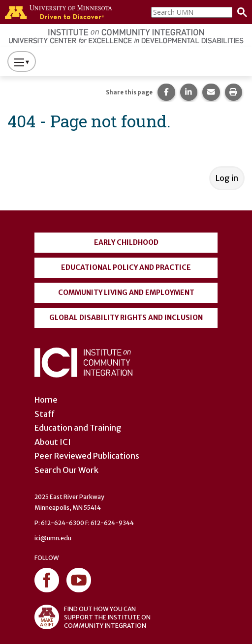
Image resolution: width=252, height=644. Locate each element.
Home (46, 400)
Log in (227, 178)
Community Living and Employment (126, 293)
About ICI (53, 442)
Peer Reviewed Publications (87, 456)
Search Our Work (66, 470)
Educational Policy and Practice (126, 267)
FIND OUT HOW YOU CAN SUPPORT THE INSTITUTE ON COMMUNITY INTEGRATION (93, 617)
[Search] (240, 12)
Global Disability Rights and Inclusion (126, 318)
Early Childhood (126, 242)
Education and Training (78, 428)
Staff (45, 414)
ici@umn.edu (53, 538)
